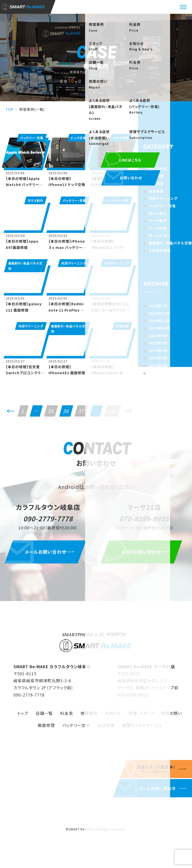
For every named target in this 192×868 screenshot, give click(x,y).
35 (51, 411)
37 (81, 411)
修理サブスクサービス (142, 728)
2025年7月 (158, 350)
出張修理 (156, 176)
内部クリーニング (163, 198)
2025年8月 (158, 343)
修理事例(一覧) (32, 109)
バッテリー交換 (76, 728)
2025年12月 (159, 313)
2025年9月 (158, 336)
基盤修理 (156, 183)
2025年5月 (158, 365)
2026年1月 (158, 306)
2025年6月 (158, 358)
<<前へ (10, 413)
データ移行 (158, 221)
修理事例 (89, 716)
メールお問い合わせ (48, 555)
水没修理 (156, 191)
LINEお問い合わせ (144, 555)
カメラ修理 (158, 169)
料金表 (67, 716)
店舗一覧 (44, 716)
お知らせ (113, 716)
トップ (23, 716)
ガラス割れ (158, 213)
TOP (9, 109)
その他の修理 (160, 250)
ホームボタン (159, 235)
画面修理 (46, 728)
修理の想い (172, 716)
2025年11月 (159, 321)
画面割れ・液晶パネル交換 (170, 243)
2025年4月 (158, 373)
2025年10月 (159, 328)
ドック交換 (157, 228)
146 (112, 411)
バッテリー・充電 (162, 206)
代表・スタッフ (141, 716)
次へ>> (128, 413)
